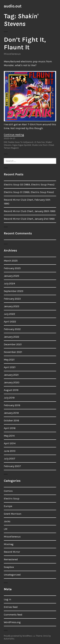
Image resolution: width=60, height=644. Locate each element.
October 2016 (11, 420)
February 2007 (12, 466)
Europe (8, 506)
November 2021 (13, 352)
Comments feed (13, 615)
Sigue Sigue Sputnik (22, 145)
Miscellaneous (12, 54)
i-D (35, 142)
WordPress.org (12, 622)
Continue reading (14, 135)
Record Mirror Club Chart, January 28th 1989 (30, 211)
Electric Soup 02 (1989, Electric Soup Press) (29, 185)
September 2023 (14, 291)
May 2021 (9, 360)
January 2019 (11, 413)
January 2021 (11, 375)
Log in (7, 599)
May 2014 (9, 436)
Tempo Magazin (11, 148)
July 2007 (10, 459)
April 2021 (10, 367)
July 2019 (9, 398)
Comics (8, 491)
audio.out (13, 6)
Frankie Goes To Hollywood (20, 142)
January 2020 (12, 382)
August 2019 (11, 390)
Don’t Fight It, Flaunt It (25, 43)
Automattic (9, 639)
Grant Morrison (13, 514)
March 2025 (11, 261)
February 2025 (12, 268)
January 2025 (12, 276)
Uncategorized (12, 575)
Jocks (7, 521)
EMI (5, 142)
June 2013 (10, 451)
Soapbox (9, 567)
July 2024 (9, 283)
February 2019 (12, 405)
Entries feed (11, 607)
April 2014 (10, 443)
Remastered (11, 559)
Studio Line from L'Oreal (43, 145)
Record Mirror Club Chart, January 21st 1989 (29, 219)
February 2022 (12, 329)
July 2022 (9, 314)
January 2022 (12, 337)
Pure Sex (41, 142)
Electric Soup (12, 499)
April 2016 (10, 428)
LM (6, 529)
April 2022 (10, 322)
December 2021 (13, 344)
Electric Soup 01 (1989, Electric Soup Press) (29, 192)
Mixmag (9, 544)
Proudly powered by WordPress (18, 636)
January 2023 (12, 306)
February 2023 (12, 299)
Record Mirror (12, 552)
